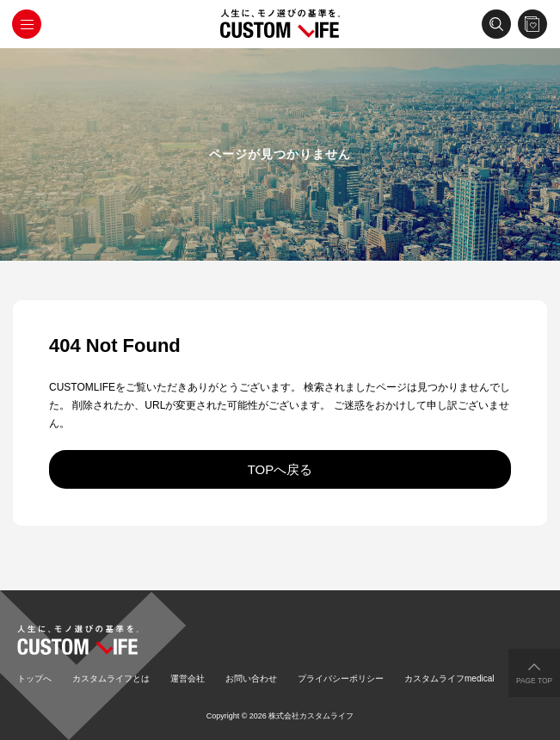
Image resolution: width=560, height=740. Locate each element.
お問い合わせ (251, 678)
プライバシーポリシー (341, 678)
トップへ (34, 678)
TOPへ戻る (280, 469)
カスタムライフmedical (449, 678)
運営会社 (188, 678)
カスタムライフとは (111, 678)
